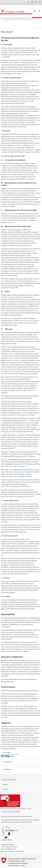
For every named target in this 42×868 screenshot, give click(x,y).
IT (32, 2)
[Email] (13, 748)
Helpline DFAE (7, 832)
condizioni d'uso (16, 479)
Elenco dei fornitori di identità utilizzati (19, 489)
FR (36, 2)
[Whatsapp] (11, 748)
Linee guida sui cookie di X (18, 459)
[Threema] (9, 748)
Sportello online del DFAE (11, 804)
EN (40, 2)
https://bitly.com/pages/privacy (20, 469)
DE (28, 2)
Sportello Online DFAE (9, 772)
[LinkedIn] (6, 748)
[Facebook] (2, 748)
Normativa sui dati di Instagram (24, 449)
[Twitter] (4, 748)
